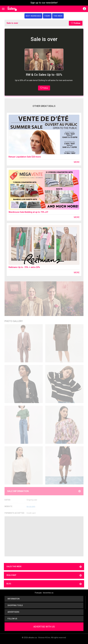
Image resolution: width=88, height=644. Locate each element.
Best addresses (33, 16)
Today (47, 16)
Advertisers (13, 612)
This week (58, 16)
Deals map (44, 575)
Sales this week (44, 567)
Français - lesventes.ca (44, 593)
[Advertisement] (44, 536)
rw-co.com (31, 506)
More (77, 162)
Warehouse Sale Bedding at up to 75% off (28, 212)
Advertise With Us (44, 627)
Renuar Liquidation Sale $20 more (25, 157)
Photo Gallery (14, 321)
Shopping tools (15, 605)
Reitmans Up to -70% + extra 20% (24, 267)
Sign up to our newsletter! (44, 3)
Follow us (12, 619)
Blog (44, 584)
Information (13, 599)
